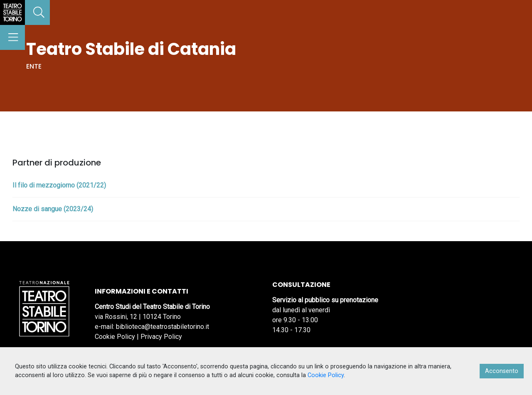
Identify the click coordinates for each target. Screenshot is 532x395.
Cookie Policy (115, 337)
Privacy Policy (161, 337)
